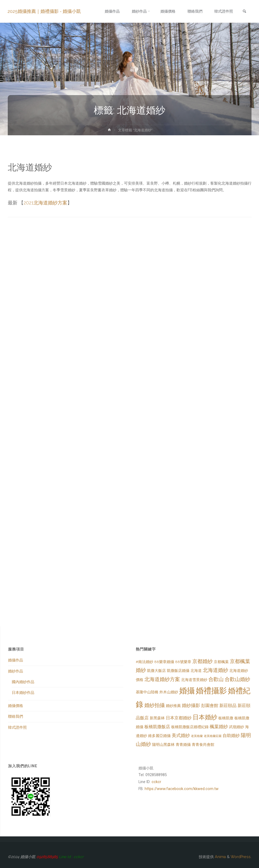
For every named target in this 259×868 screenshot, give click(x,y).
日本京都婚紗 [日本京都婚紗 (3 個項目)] (179, 718)
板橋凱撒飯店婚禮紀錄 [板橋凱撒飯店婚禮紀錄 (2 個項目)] (190, 727)
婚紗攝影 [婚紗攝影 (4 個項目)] (191, 705)
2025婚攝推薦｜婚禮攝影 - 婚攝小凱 (44, 11)
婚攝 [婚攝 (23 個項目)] (187, 691)
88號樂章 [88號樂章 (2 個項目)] (183, 662)
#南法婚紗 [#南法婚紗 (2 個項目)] (144, 662)
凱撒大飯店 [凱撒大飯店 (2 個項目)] (156, 671)
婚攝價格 (16, 706)
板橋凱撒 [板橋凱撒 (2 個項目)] (226, 718)
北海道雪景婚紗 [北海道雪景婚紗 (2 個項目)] (194, 680)
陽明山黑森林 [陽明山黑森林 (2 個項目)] (163, 744)
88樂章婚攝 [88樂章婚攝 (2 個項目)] (164, 662)
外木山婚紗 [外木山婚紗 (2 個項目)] (169, 692)
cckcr (156, 782)
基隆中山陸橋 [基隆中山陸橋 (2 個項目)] (147, 692)
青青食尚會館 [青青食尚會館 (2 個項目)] (203, 744)
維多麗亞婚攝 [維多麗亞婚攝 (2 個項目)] (159, 736)
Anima (220, 857)
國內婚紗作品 (23, 682)
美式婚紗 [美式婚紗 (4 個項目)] (181, 735)
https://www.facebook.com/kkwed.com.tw (182, 789)
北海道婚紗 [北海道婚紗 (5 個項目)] (215, 670)
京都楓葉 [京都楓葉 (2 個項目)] (221, 662)
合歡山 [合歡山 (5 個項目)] (216, 679)
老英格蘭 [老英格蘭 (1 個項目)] (197, 736)
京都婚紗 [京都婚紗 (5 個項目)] (202, 661)
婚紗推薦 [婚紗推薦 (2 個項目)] (173, 706)
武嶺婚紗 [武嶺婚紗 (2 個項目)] (237, 727)
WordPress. (241, 857)
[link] (244, 12)
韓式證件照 (17, 727)
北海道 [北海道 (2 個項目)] (196, 671)
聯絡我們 (16, 716)
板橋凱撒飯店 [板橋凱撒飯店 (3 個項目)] (157, 727)
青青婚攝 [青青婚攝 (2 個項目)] (183, 744)
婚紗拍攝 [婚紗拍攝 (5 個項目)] (155, 705)
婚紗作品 (16, 671)
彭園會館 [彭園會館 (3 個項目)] (210, 706)
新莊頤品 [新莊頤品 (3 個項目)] (228, 706)
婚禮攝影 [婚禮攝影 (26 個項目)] (211, 691)
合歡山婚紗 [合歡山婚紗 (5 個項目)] (237, 679)
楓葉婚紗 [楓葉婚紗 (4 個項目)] (219, 727)
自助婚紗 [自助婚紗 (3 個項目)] (231, 736)
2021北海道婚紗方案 (45, 203)
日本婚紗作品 (23, 693)
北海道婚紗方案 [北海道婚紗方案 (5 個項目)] (162, 679)
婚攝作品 (16, 660)
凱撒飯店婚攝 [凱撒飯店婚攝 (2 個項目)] (178, 671)
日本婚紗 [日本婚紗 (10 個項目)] (205, 717)
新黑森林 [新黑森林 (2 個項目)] (157, 718)
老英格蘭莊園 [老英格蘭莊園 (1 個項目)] (213, 736)
